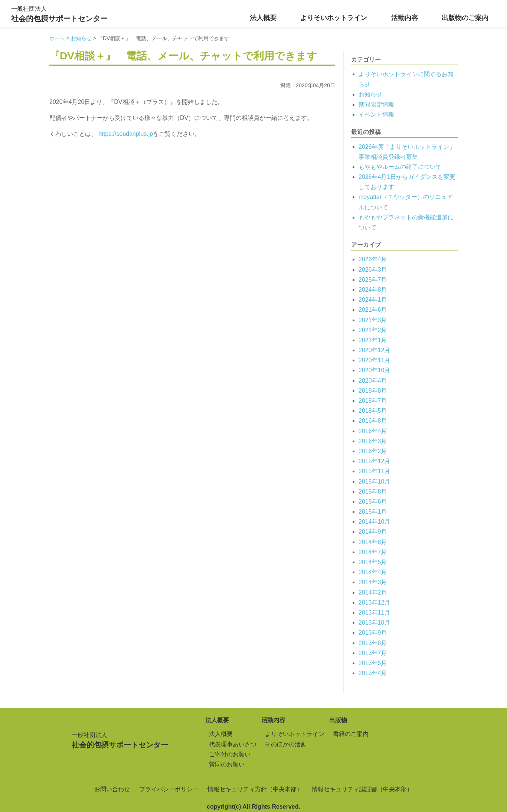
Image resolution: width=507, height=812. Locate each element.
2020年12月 (374, 350)
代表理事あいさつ (233, 744)
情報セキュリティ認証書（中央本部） (362, 789)
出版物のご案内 (465, 18)
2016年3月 (373, 441)
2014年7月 (373, 552)
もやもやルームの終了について (400, 167)
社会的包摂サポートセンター (59, 13)
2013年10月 (374, 623)
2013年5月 (373, 663)
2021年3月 (373, 320)
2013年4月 (373, 673)
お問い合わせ (112, 789)
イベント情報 (376, 114)
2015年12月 (374, 461)
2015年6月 (373, 502)
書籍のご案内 (351, 734)
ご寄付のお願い (230, 754)
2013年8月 (373, 643)
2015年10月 (374, 482)
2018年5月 (373, 411)
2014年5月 (373, 562)
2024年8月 (373, 290)
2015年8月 (373, 492)
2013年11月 (374, 613)
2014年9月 (373, 532)
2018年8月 (373, 391)
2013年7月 (373, 653)
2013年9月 (373, 633)
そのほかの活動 (286, 744)
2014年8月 (373, 542)
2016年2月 (373, 451)
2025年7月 (373, 280)
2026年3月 (373, 270)
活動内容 (405, 18)
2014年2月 (373, 592)
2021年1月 (373, 340)
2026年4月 (373, 259)
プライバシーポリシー (169, 789)
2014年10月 (374, 522)
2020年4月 (373, 381)
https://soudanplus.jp (126, 134)
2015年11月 (374, 471)
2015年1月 (373, 512)
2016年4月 (373, 431)
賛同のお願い (227, 764)
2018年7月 (373, 401)
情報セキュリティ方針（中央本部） (255, 789)
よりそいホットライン (334, 18)
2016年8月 (373, 421)
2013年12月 (374, 603)
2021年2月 (373, 330)
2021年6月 (373, 310)
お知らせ (370, 94)
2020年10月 (374, 370)
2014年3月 (373, 582)
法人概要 (263, 18)
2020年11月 (374, 360)
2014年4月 (373, 572)
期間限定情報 (376, 104)
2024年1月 (373, 300)
